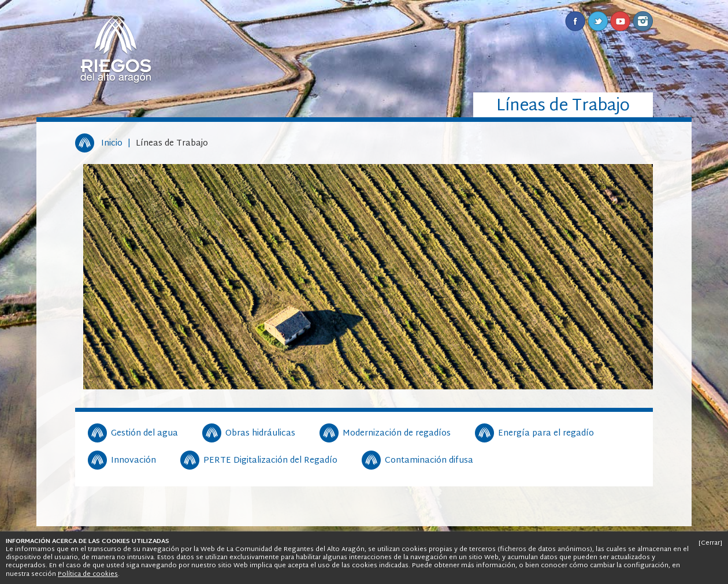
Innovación (133, 461)
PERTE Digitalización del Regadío (270, 461)
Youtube (620, 21)
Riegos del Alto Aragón (116, 49)
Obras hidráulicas (260, 434)
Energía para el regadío (546, 434)
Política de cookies (88, 574)
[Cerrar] (710, 543)
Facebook (575, 21)
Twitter (598, 21)
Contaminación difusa (429, 461)
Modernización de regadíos (397, 434)
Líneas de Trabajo (172, 144)
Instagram (643, 21)
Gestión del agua (144, 434)
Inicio (112, 144)
